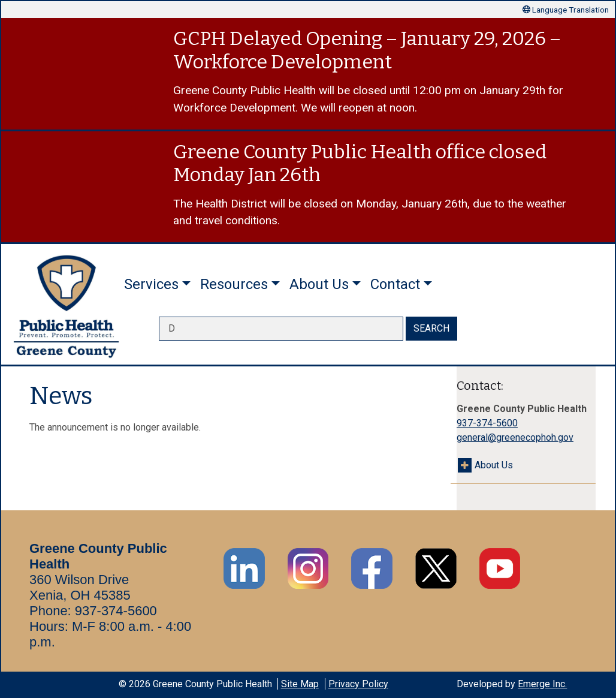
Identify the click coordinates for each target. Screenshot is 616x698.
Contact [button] (395, 284)
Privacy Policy (358, 684)
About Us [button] (319, 284)
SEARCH (431, 328)
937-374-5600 (487, 423)
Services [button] (151, 284)
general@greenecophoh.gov (515, 437)
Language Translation (566, 10)
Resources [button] (234, 284)
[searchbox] (281, 329)
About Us (494, 465)
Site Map (300, 684)
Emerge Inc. (542, 684)
